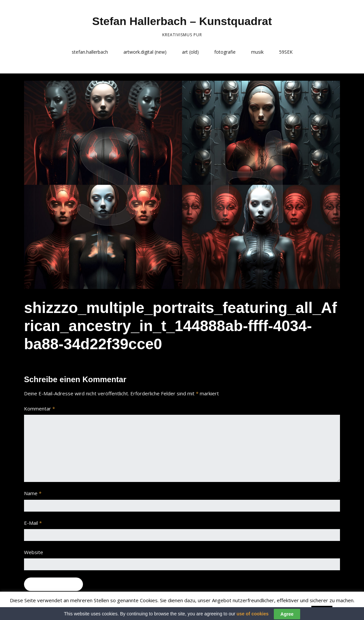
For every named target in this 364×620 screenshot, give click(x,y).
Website (34, 552)
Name (33, 493)
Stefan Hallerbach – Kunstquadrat (182, 21)
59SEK (286, 52)
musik (257, 52)
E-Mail (33, 523)
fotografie (225, 52)
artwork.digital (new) (145, 52)
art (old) (190, 52)
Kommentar (39, 409)
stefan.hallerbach (90, 52)
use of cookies (253, 617)
